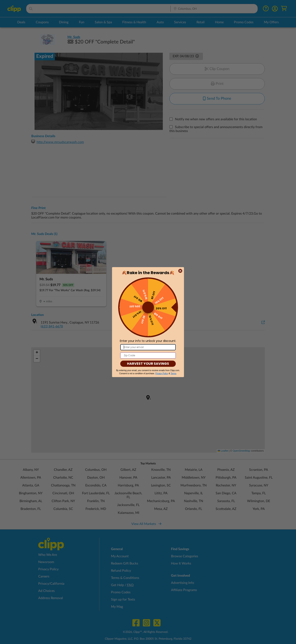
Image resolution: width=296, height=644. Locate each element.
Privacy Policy (162, 373)
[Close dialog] (180, 271)
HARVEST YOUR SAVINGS (148, 364)
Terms (173, 373)
